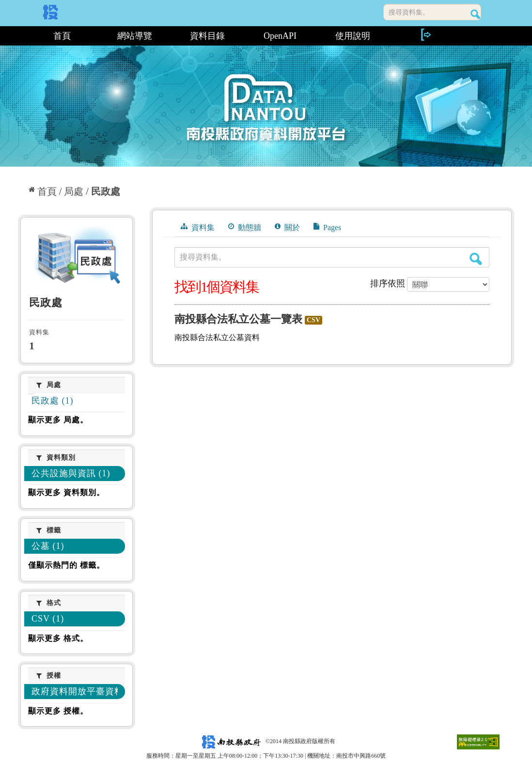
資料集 (198, 227)
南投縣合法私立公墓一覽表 (238, 319)
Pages (327, 227)
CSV (313, 320)
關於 (287, 227)
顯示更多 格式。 (58, 638)
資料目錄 (207, 36)
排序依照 (388, 283)
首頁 (62, 36)
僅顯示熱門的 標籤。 (66, 565)
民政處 (106, 191)
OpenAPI (280, 36)
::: (22, 36)
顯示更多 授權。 (58, 711)
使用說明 (353, 36)
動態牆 (245, 227)
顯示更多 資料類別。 (66, 492)
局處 (74, 191)
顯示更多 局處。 (58, 420)
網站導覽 (135, 36)
